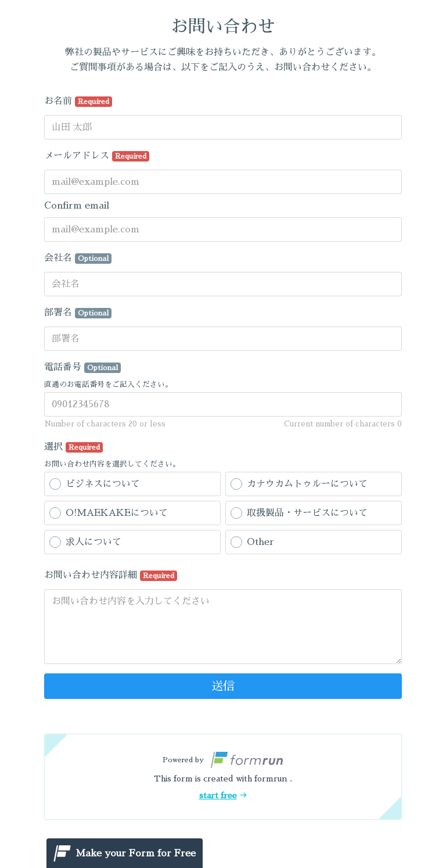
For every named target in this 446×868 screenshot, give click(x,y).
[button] (223, 777)
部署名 (78, 313)
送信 (223, 686)
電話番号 (82, 368)
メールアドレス (97, 156)
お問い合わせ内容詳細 (111, 576)
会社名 (78, 259)
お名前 (78, 102)
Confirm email (77, 206)
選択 (73, 447)
